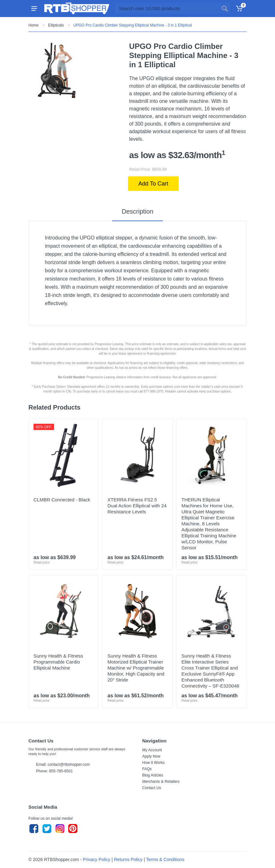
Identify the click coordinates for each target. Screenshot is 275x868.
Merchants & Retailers (161, 782)
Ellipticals (56, 25)
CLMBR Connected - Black (62, 500)
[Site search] (167, 9)
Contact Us (152, 788)
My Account (152, 750)
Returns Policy (128, 859)
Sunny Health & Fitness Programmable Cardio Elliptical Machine (58, 662)
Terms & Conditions (165, 859)
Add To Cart (153, 184)
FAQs (147, 769)
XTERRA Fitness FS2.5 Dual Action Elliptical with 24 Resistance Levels (137, 506)
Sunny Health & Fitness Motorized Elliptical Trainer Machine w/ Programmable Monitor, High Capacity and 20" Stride (136, 668)
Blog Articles (153, 775)
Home (34, 25)
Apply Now (151, 756)
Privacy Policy (97, 859)
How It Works (153, 763)
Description (137, 211)
